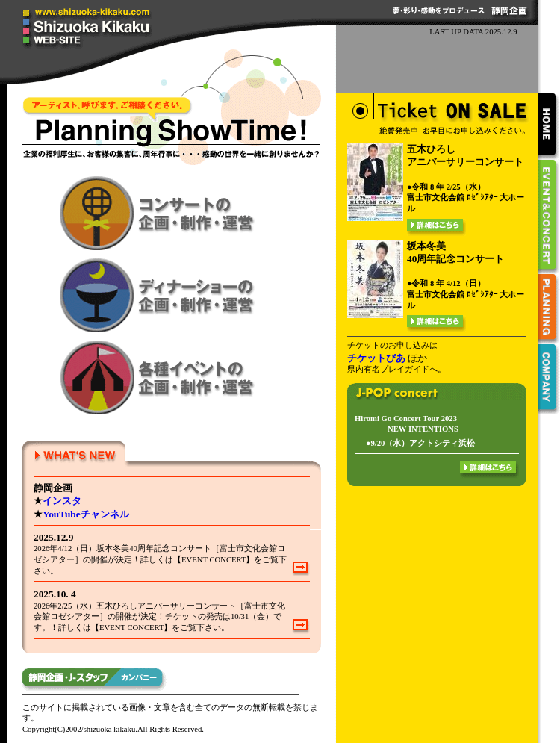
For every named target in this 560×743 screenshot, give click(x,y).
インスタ (62, 501)
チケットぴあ (376, 358)
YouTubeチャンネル (86, 514)
